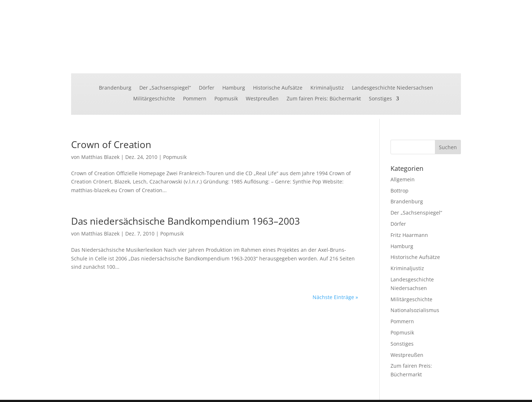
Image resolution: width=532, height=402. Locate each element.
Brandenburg (115, 88)
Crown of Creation (111, 144)
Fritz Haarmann (409, 235)
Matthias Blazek (100, 157)
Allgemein (403, 179)
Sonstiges (380, 99)
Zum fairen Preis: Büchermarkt (324, 99)
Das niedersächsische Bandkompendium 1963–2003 (186, 221)
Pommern (195, 99)
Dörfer (207, 88)
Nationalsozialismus (415, 310)
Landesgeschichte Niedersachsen (393, 88)
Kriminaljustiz (327, 88)
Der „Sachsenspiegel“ (165, 88)
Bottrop (400, 191)
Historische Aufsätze (278, 88)
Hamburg (234, 88)
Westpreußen (262, 99)
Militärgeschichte (154, 99)
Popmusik (226, 99)
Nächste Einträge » (335, 297)
